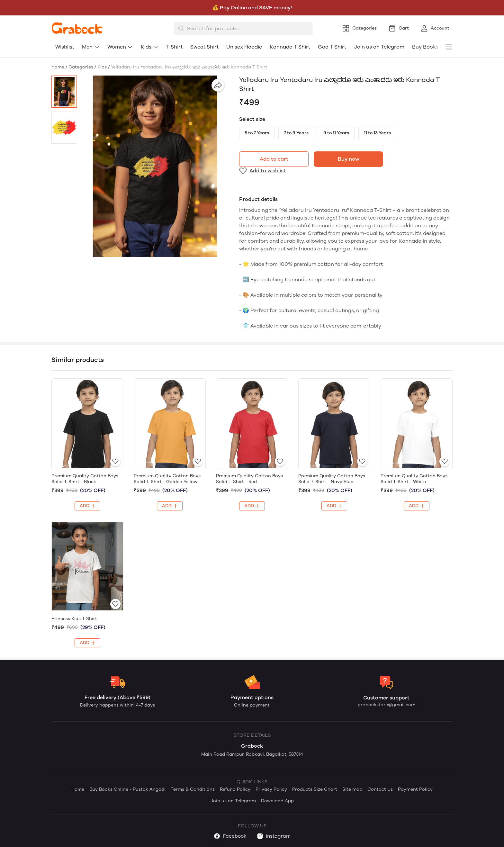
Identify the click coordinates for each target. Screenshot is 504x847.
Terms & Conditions (193, 789)
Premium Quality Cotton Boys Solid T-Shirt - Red (249, 479)
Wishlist (65, 47)
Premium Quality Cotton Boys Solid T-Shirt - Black (85, 479)
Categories (81, 67)
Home (58, 67)
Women (120, 47)
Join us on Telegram (379, 47)
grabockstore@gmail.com (387, 705)
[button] (64, 92)
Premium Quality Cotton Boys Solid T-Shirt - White (414, 479)
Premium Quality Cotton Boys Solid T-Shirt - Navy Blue (332, 479)
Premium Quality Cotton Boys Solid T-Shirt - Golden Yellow (167, 479)
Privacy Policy (271, 789)
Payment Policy (415, 789)
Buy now (348, 159)
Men (91, 47)
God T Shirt (332, 47)
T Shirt (174, 47)
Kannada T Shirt (290, 47)
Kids (150, 47)
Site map (352, 789)
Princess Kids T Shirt (74, 619)
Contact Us (380, 789)
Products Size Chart (315, 789)
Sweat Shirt (204, 47)
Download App (277, 801)
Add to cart (274, 159)
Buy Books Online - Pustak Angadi (127, 789)
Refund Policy (235, 789)
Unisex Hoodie (244, 47)
